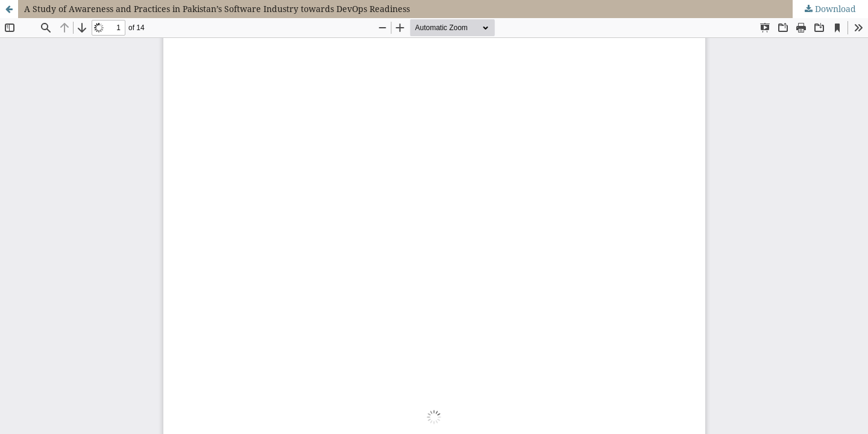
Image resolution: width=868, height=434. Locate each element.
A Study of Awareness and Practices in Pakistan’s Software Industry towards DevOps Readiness (217, 9)
